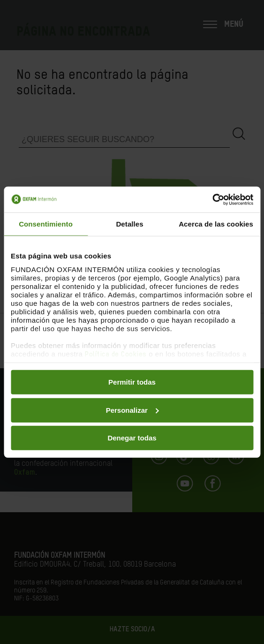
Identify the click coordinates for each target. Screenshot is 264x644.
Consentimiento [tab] (46, 224)
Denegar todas (132, 438)
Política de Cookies (116, 354)
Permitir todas (132, 382)
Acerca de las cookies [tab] (216, 224)
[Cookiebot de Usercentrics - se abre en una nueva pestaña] (212, 199)
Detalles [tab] (129, 224)
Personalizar (132, 410)
